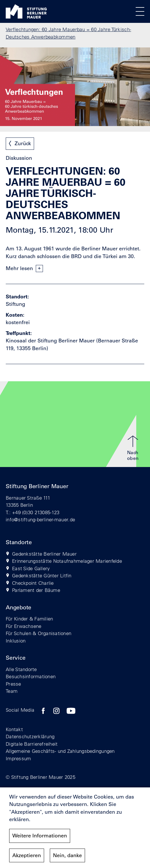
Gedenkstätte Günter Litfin (42, 575)
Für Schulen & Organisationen (39, 633)
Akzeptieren (27, 858)
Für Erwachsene (24, 626)
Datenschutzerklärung (30, 736)
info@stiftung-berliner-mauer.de (40, 519)
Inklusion (16, 641)
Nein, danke (67, 858)
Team (12, 691)
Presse (13, 684)
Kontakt (14, 729)
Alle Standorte (21, 669)
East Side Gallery (31, 568)
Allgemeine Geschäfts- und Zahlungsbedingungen (60, 751)
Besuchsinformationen (31, 676)
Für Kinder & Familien (29, 619)
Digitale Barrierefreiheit (32, 744)
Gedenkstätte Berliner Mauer (44, 554)
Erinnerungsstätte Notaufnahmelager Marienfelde (67, 561)
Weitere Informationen (40, 839)
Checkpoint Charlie (33, 583)
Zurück (23, 143)
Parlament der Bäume (36, 590)
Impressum (18, 758)
